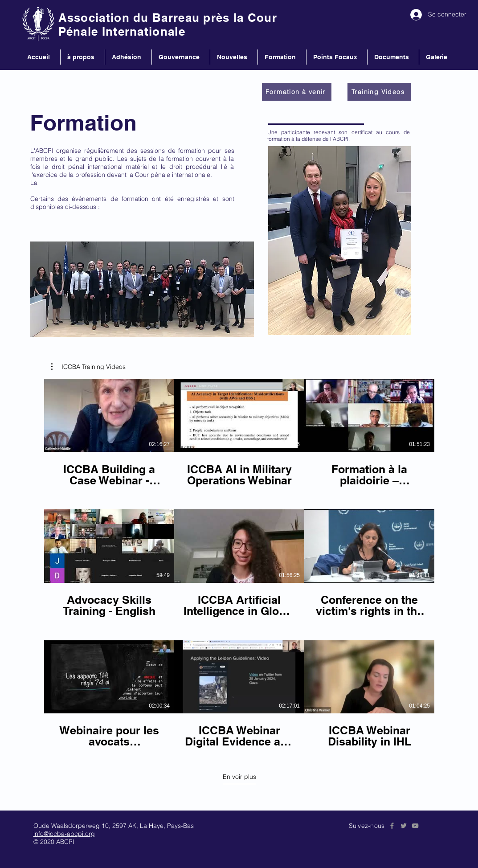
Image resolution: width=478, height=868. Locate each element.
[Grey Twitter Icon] (404, 826)
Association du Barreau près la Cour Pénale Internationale (168, 25)
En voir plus (239, 777)
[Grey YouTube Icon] (415, 826)
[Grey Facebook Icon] (392, 826)
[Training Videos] (379, 92)
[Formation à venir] (297, 92)
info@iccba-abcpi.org (64, 834)
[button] (88, 367)
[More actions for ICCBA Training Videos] (88, 367)
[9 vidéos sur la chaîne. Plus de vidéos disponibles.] (239, 564)
